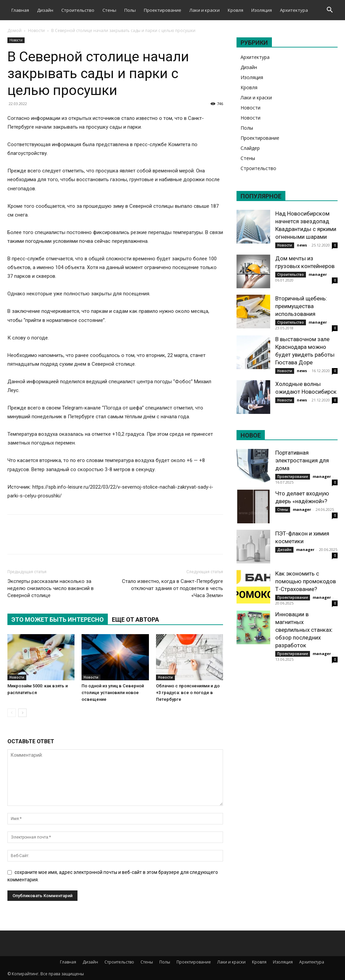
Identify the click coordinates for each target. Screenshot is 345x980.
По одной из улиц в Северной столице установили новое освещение (113, 693)
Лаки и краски (205, 10)
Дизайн (45, 10)
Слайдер (250, 148)
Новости (36, 30)
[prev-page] (12, 713)
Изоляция (262, 10)
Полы (130, 10)
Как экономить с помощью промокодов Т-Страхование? (306, 581)
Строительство (78, 10)
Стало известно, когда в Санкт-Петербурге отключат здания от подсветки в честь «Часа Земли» (172, 588)
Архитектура (294, 10)
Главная (20, 10)
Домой (14, 30)
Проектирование (163, 10)
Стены (109, 10)
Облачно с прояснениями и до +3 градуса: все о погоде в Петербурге (188, 693)
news (302, 245)
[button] (330, 11)
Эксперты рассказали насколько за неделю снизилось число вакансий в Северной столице (51, 588)
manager (318, 274)
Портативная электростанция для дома (302, 460)
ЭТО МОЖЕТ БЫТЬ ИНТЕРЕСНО (58, 619)
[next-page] (22, 713)
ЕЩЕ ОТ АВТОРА (135, 619)
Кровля (236, 10)
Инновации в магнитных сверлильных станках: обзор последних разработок (304, 630)
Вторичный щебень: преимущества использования (301, 306)
